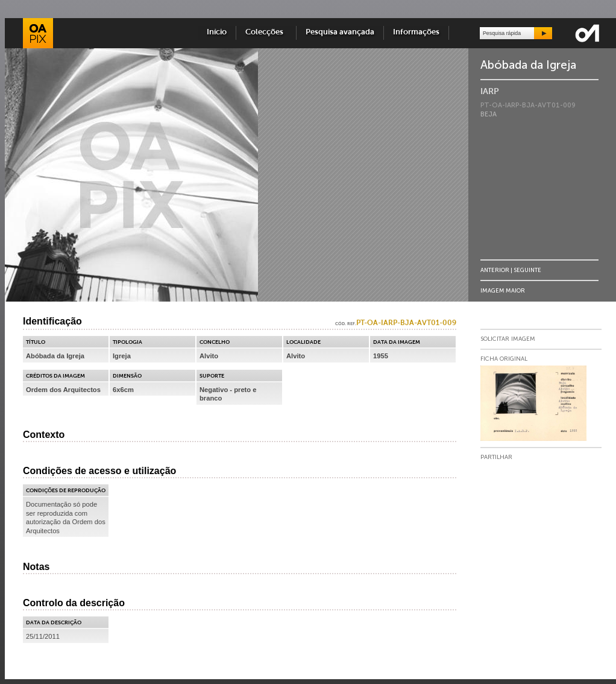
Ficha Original (504, 359)
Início (217, 32)
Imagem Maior (503, 290)
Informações (416, 32)
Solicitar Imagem (508, 339)
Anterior (495, 270)
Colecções (266, 32)
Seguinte (527, 270)
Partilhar (496, 457)
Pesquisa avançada (340, 32)
